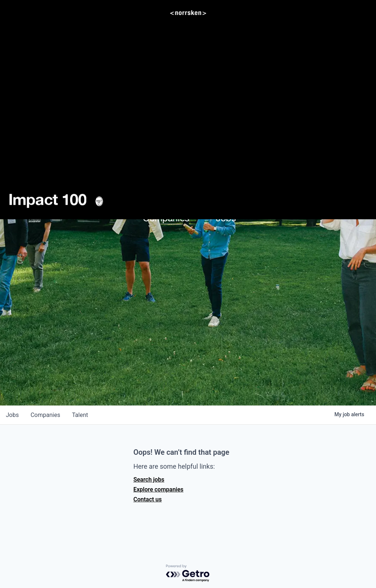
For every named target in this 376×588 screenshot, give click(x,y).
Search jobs (149, 480)
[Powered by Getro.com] (188, 574)
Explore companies (158, 489)
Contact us (147, 499)
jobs (12, 415)
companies (45, 415)
